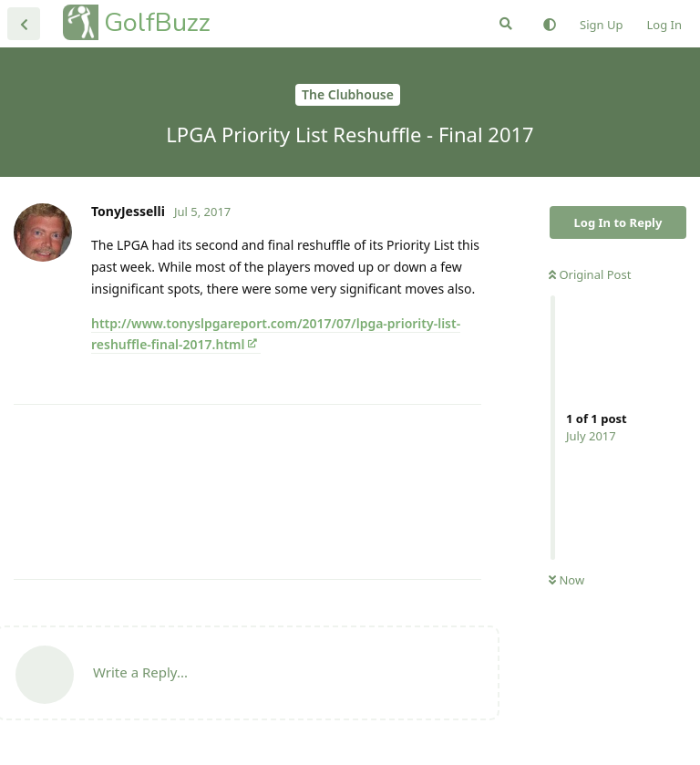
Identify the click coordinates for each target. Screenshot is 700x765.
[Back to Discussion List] (24, 24)
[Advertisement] (247, 492)
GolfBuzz (157, 22)
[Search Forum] (506, 24)
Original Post (590, 274)
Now (566, 580)
